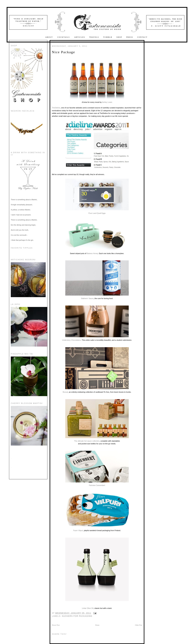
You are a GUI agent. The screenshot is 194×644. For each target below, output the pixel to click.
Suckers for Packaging (77, 616)
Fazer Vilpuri (97, 512)
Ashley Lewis (107, 102)
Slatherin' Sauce (97, 280)
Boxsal (96, 370)
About (49, 37)
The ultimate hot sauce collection (97, 421)
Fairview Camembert (97, 469)
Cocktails (64, 37)
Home (97, 625)
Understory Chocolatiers (95, 323)
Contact (142, 37)
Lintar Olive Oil (88, 608)
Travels (94, 37)
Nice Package (63, 52)
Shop (119, 37)
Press (130, 37)
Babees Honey (92, 253)
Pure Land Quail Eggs (97, 196)
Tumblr (108, 37)
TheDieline (56, 108)
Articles (80, 37)
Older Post (139, 625)
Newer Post (56, 625)
